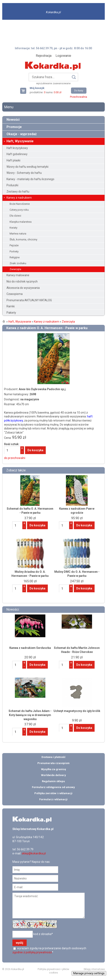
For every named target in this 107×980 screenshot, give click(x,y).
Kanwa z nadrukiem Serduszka (30, 648)
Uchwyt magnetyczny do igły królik (77, 711)
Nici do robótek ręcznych (22, 281)
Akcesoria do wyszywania (23, 288)
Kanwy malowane (18, 275)
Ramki (11, 306)
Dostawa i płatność (53, 757)
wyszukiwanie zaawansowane (53, 83)
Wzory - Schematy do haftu (24, 173)
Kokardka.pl (53, 12)
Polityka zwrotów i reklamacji (53, 793)
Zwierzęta (15, 269)
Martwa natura (18, 234)
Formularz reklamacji (53, 799)
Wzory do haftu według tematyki (27, 167)
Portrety (14, 251)
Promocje (14, 127)
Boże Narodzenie (20, 204)
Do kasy (79, 91)
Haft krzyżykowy (17, 148)
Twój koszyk (25, 91)
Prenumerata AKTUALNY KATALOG (29, 300)
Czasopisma (15, 294)
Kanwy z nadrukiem (19, 198)
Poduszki (12, 185)
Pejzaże (14, 245)
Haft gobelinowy (17, 154)
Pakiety (11, 313)
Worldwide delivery (53, 775)
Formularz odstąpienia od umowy (53, 787)
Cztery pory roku (19, 210)
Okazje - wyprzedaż (22, 134)
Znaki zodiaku (18, 263)
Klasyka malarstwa (21, 222)
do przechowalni (15, 458)
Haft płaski (13, 160)
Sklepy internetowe (94, 969)
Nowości (13, 120)
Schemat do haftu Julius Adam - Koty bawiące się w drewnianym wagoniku (30, 715)
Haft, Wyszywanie (20, 141)
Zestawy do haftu (18, 192)
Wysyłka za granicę (53, 769)
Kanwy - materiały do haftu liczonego (30, 179)
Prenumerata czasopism (53, 763)
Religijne (15, 257)
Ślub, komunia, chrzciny (23, 239)
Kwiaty (13, 228)
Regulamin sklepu (53, 781)
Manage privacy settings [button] (89, 973)
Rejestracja (44, 56)
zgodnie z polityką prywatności (32, 952)
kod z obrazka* (43, 934)
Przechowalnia (79, 97)
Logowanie (63, 56)
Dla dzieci (15, 216)
